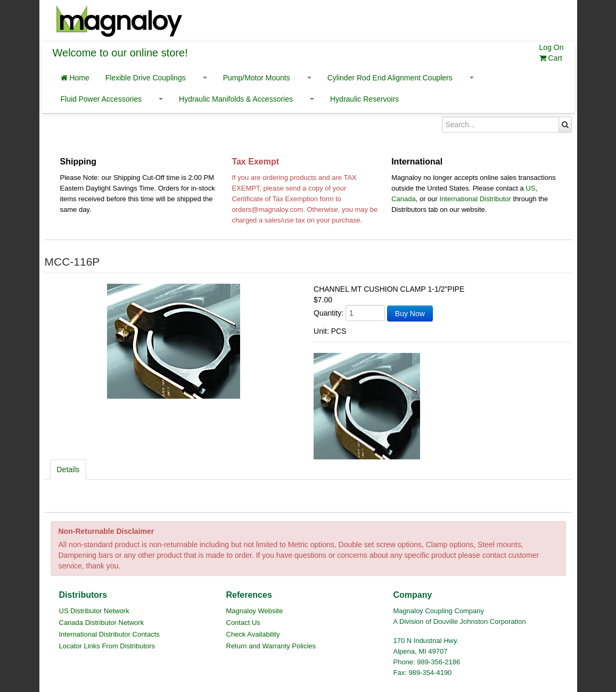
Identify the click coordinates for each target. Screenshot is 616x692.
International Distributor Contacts (109, 634)
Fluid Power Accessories (101, 99)
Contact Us (243, 623)
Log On (552, 47)
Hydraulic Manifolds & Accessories (236, 99)
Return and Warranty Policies (271, 646)
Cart (551, 58)
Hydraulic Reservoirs (364, 99)
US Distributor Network (94, 611)
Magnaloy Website (255, 611)
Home (75, 78)
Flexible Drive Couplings (146, 78)
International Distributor (475, 199)
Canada (404, 199)
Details (68, 469)
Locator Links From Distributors (107, 646)
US (530, 188)
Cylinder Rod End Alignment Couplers (390, 78)
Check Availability (253, 634)
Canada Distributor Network (102, 623)
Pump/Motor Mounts (257, 78)
